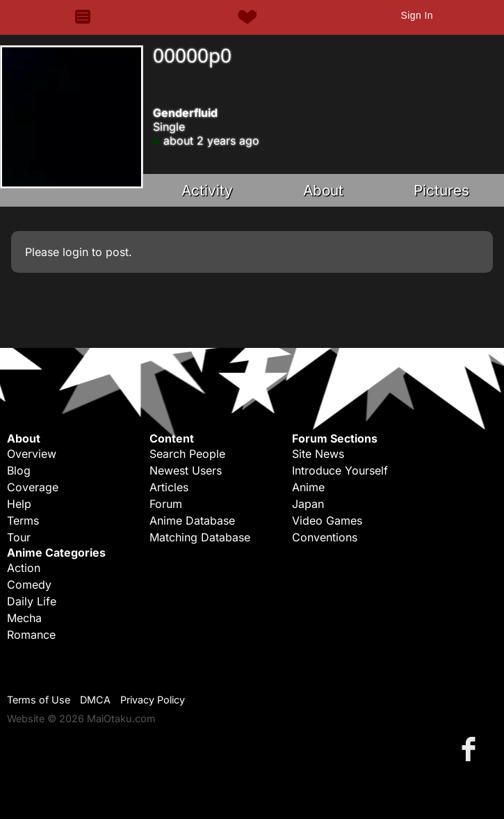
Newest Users (186, 470)
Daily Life (32, 601)
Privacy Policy (153, 700)
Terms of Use (39, 700)
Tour (19, 537)
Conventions (325, 537)
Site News (318, 454)
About (323, 190)
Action (24, 568)
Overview (32, 454)
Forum (166, 504)
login (75, 252)
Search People (187, 454)
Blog (19, 470)
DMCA (95, 700)
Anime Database (192, 520)
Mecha (24, 618)
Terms (23, 520)
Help (19, 504)
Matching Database (200, 537)
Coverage (33, 487)
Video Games (327, 520)
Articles (169, 487)
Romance (31, 635)
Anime (308, 487)
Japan (308, 504)
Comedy (29, 585)
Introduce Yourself (340, 470)
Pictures (441, 190)
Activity (207, 190)
